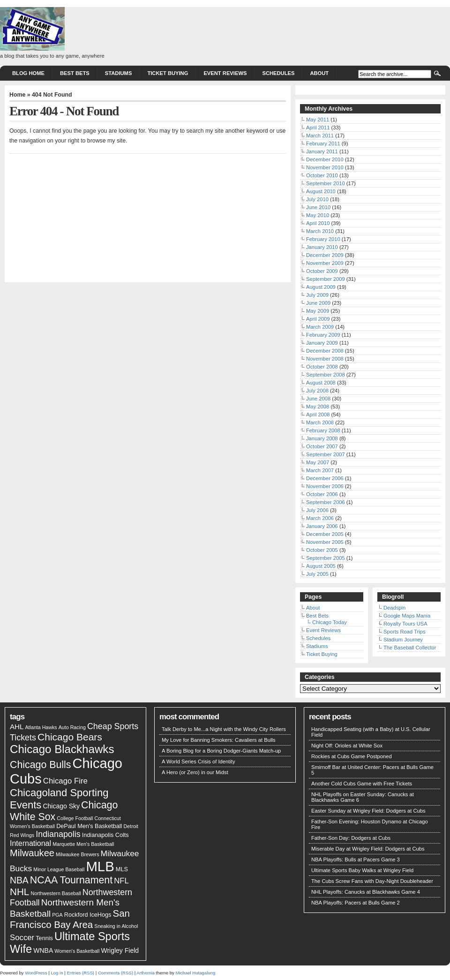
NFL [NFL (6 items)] (121, 881)
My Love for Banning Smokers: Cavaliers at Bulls (219, 740)
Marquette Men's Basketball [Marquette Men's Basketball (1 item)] (83, 844)
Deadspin (394, 608)
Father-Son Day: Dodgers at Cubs (351, 838)
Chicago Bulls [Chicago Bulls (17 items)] (40, 765)
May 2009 (318, 311)
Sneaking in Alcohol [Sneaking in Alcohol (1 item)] (116, 926)
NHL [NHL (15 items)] (19, 892)
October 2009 (322, 271)
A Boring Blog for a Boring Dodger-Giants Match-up (221, 751)
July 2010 (317, 199)
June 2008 (318, 399)
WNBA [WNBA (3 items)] (43, 950)
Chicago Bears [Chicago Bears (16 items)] (70, 737)
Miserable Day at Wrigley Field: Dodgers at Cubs (368, 849)
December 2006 (325, 478)
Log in (57, 973)
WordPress (36, 973)
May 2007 (318, 462)
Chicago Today (330, 622)
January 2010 (322, 247)
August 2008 (321, 383)
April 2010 (318, 223)
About (319, 73)
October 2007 (322, 446)
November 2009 (325, 263)
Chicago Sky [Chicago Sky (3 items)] (61, 806)
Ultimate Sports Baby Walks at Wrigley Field (362, 870)
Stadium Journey (403, 640)
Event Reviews (225, 73)
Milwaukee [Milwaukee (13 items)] (32, 853)
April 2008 (318, 415)
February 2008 (323, 430)
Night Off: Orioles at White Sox (347, 746)
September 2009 (326, 279)
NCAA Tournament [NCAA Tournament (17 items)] (71, 880)
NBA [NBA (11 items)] (19, 880)
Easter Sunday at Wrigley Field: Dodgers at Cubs (368, 811)
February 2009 (323, 335)
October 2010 (322, 175)
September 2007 (326, 454)
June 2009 (318, 303)
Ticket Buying (168, 73)
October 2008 (322, 367)
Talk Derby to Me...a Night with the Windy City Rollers (224, 729)
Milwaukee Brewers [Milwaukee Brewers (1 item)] (77, 854)
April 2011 (318, 128)
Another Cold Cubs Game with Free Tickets (362, 784)
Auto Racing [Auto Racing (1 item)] (72, 727)
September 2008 (326, 375)
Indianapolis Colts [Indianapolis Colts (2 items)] (105, 835)
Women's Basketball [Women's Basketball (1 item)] (77, 951)
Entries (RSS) (80, 973)
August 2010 (321, 191)
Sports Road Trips (405, 632)
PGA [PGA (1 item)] (57, 915)
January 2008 (322, 438)
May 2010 (318, 215)
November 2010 (325, 167)
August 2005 (321, 566)
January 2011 (322, 151)
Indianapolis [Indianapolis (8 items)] (58, 834)
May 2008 (318, 407)
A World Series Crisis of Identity (198, 761)
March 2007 (320, 470)
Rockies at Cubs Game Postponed (352, 756)
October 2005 (322, 550)
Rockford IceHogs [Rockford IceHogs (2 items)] (88, 915)
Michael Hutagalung (196, 973)
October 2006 (322, 494)
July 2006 (317, 510)
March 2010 (320, 231)
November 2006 (325, 486)
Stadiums (119, 73)
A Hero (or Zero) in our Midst (195, 772)
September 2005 (326, 558)
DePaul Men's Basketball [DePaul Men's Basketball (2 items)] (89, 826)
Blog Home (28, 73)
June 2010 (318, 207)
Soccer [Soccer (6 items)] (22, 938)
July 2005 (317, 574)
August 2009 (321, 287)
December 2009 (325, 255)
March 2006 (320, 518)
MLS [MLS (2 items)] (122, 869)
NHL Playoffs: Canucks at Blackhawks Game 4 (366, 892)
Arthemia (145, 973)
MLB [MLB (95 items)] (100, 866)
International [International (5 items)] (30, 843)
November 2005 (325, 542)
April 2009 (318, 319)
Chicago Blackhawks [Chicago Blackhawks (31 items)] (62, 749)
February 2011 (323, 143)
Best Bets (75, 73)
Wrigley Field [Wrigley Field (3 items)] (120, 950)
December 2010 (325, 159)
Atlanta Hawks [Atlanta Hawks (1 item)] (41, 727)
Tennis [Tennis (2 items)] (44, 938)
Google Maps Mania (407, 616)
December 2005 (325, 534)
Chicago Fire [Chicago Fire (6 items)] (65, 781)
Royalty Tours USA (405, 624)
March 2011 (320, 136)
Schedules (278, 73)
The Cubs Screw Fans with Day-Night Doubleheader (372, 881)
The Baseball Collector (410, 648)
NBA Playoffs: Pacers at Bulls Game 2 (356, 903)
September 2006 (326, 502)
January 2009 (322, 343)
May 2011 (318, 120)
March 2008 (320, 422)
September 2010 (326, 183)
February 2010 (323, 239)
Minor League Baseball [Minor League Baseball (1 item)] (59, 869)
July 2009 (317, 295)
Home (17, 95)
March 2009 (320, 327)
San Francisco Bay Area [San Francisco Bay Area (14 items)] (70, 919)
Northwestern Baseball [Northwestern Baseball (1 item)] (56, 893)
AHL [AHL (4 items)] (17, 727)
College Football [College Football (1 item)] (75, 818)
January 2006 (322, 526)
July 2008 (317, 391)
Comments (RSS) (116, 973)
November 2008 (325, 359)
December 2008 (325, 351)
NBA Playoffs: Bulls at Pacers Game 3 (356, 859)
